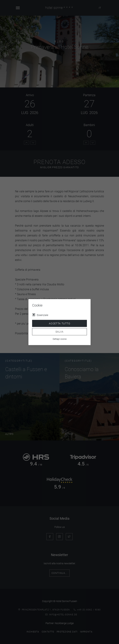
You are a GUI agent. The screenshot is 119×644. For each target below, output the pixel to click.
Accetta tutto (60, 323)
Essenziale (42, 315)
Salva (60, 332)
